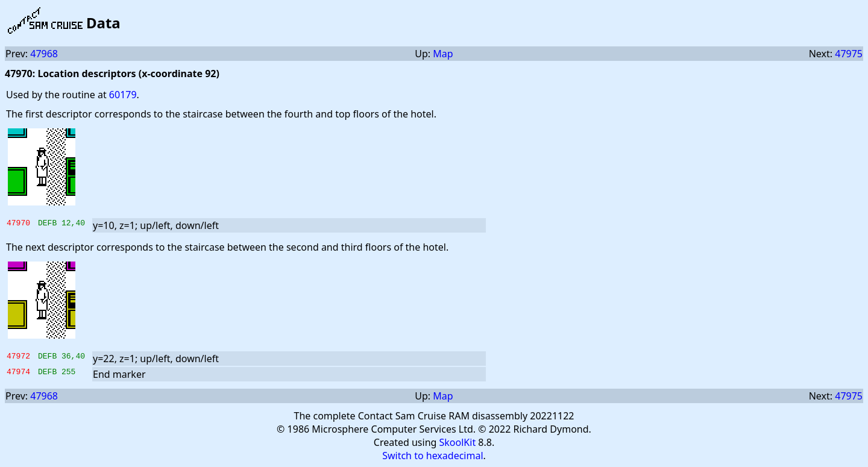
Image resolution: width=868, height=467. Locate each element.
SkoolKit (458, 442)
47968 (44, 54)
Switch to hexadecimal (432, 456)
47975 (849, 54)
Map (443, 54)
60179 (123, 95)
